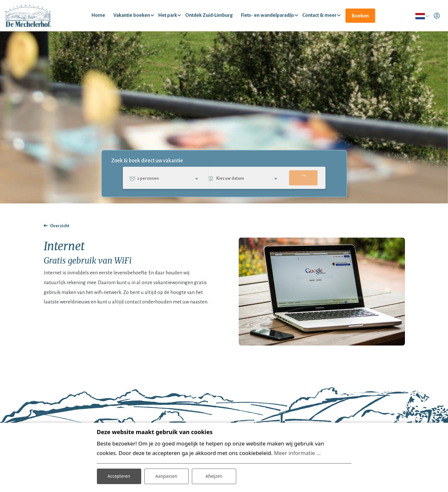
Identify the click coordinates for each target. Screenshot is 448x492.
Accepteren (119, 476)
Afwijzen (214, 476)
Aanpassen (167, 476)
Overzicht (60, 229)
